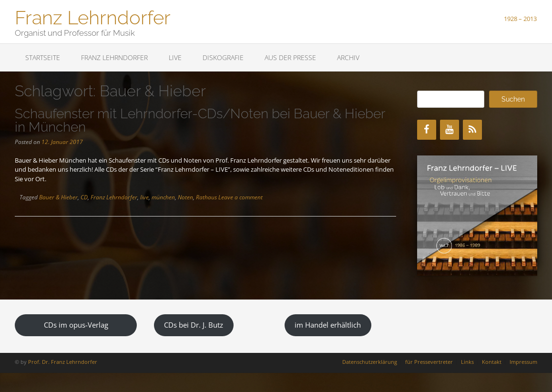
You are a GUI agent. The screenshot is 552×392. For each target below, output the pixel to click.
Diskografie (223, 57)
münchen (163, 197)
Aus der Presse (290, 57)
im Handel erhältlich (328, 325)
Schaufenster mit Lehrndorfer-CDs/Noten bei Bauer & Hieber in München (200, 120)
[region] (477, 216)
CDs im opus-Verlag (76, 325)
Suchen (513, 99)
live (144, 197)
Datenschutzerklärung (370, 362)
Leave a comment (240, 197)
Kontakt (492, 362)
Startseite (43, 57)
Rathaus (206, 197)
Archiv (348, 57)
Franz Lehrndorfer (93, 17)
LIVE (175, 57)
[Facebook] (427, 130)
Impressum (523, 362)
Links (467, 362)
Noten (185, 197)
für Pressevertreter (429, 362)
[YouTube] (450, 130)
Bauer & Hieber (58, 197)
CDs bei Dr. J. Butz (194, 325)
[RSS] (472, 130)
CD (84, 197)
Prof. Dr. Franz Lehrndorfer (63, 362)
